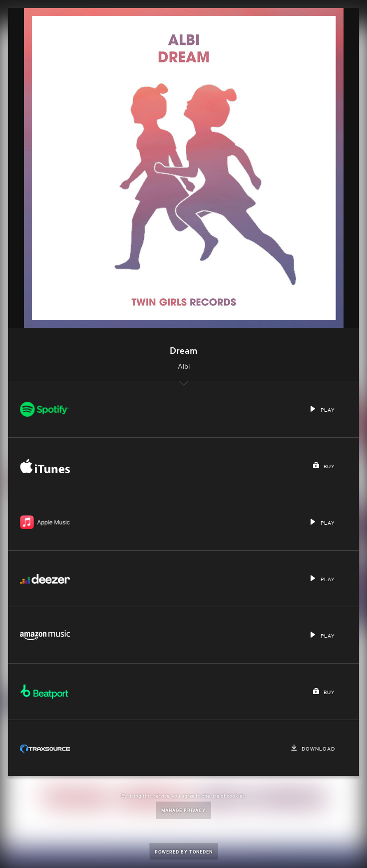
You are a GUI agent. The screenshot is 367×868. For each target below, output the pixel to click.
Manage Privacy (183, 810)
